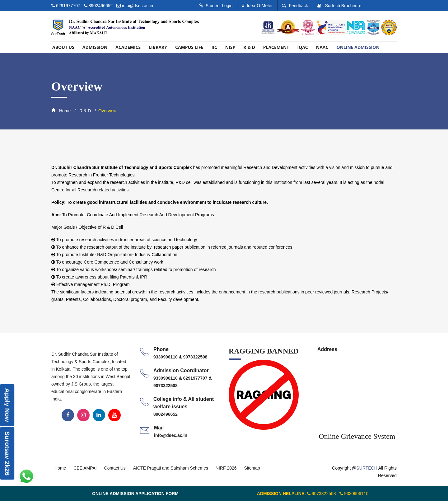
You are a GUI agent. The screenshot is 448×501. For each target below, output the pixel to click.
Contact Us (115, 468)
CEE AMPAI (85, 468)
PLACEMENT (276, 47)
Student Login (216, 6)
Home (61, 111)
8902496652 (101, 6)
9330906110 (166, 357)
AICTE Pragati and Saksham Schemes (171, 468)
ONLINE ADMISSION (358, 47)
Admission (95, 47)
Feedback (295, 6)
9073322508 (195, 357)
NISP (230, 47)
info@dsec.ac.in (138, 6)
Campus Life (189, 47)
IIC (214, 47)
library (158, 47)
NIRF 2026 (226, 468)
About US (63, 47)
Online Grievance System (357, 436)
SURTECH (367, 468)
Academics (128, 47)
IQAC (302, 47)
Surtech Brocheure (339, 6)
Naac (322, 47)
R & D (249, 47)
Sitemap (252, 468)
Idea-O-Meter (257, 6)
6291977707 (69, 6)
